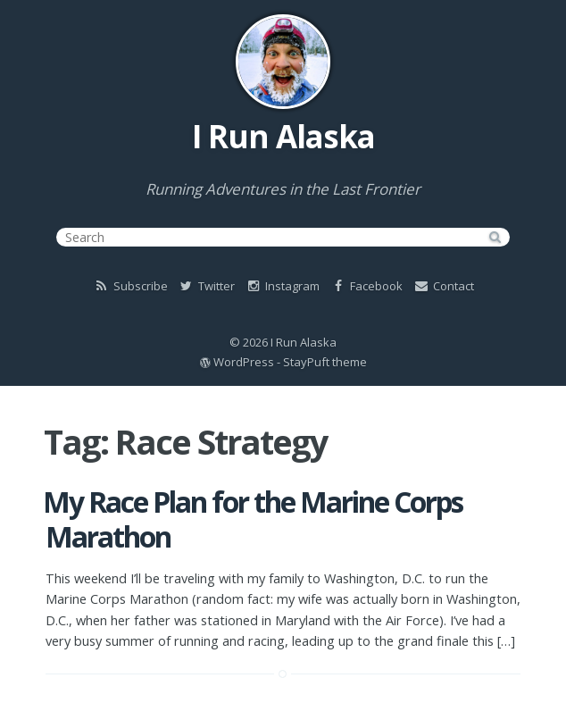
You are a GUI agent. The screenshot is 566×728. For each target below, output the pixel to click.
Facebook (366, 286)
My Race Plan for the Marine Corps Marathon (253, 519)
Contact (443, 286)
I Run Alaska (283, 136)
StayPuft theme (325, 362)
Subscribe (130, 286)
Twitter (206, 286)
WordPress (244, 362)
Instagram (282, 286)
